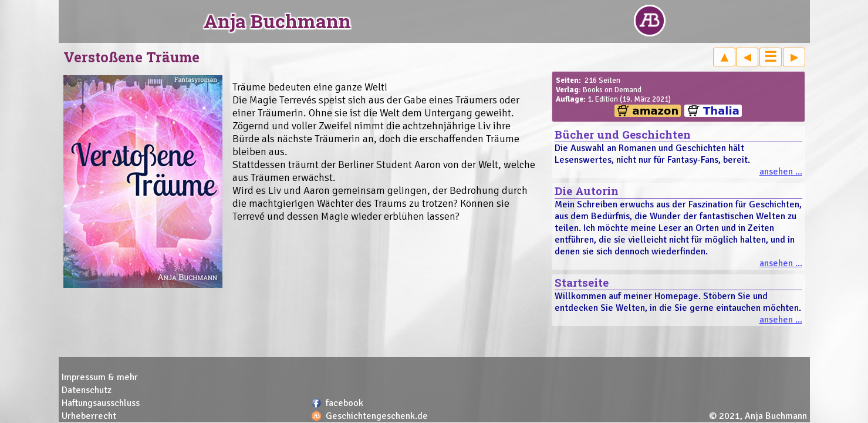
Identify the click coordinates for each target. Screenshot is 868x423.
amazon (656, 111)
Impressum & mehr (100, 377)
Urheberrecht (89, 416)
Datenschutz (87, 390)
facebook (345, 403)
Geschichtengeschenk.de (377, 416)
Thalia (721, 111)
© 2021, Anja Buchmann (758, 416)
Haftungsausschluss (101, 403)
